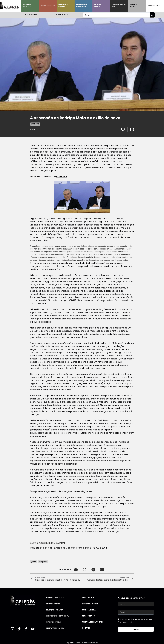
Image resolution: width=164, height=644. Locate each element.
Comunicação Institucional (82, 6)
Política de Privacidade (93, 622)
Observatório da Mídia (119, 6)
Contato (86, 628)
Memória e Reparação (27, 6)
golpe (33, 561)
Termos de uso (88, 616)
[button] (76, 569)
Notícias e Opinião (98, 6)
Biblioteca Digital (134, 6)
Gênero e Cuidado (48, 6)
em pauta (43, 561)
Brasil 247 (62, 176)
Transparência (89, 610)
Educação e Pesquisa (63, 6)
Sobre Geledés (154, 6)
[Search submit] (152, 15)
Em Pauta (35, 124)
